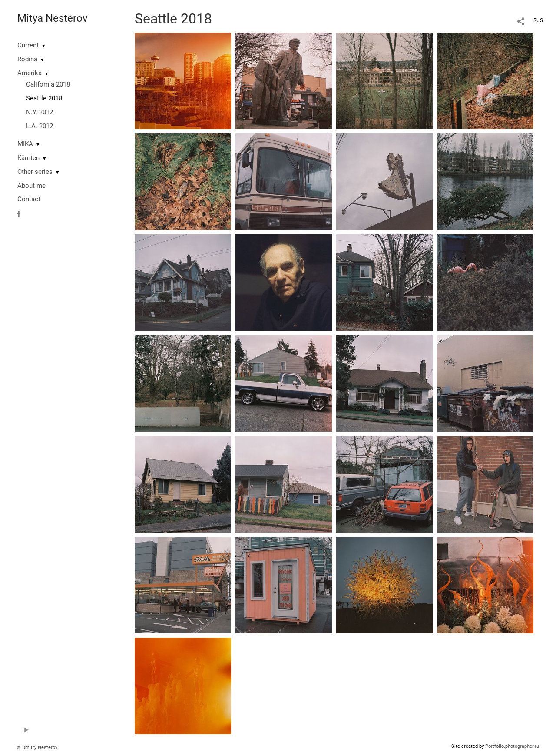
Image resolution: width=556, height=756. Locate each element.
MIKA (25, 144)
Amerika (30, 73)
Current (28, 45)
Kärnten (28, 158)
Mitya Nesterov (53, 18)
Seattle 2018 (44, 98)
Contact (29, 199)
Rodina (27, 59)
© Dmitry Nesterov (37, 748)
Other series (35, 172)
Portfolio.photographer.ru (512, 746)
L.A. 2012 (40, 126)
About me (31, 186)
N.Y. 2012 (40, 112)
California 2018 (48, 84)
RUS (538, 20)
